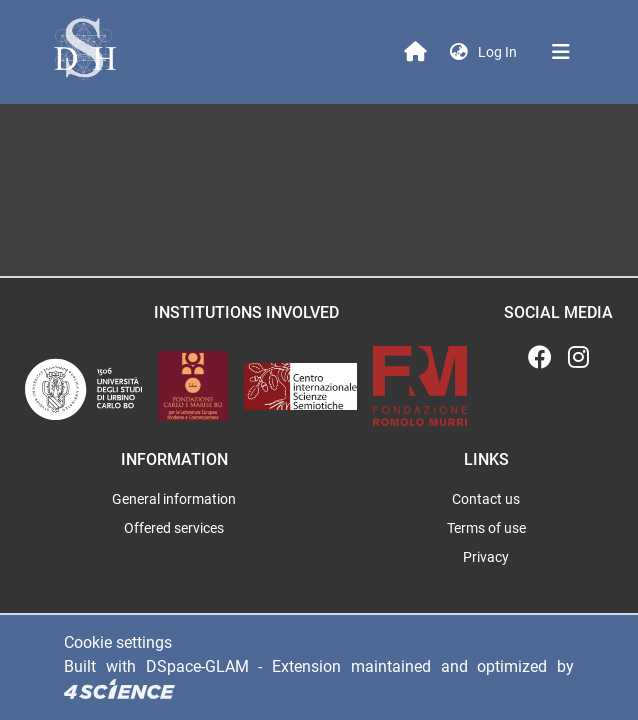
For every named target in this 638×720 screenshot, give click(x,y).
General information (174, 499)
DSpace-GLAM (197, 666)
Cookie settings (118, 642)
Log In (499, 52)
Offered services (174, 528)
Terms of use (486, 528)
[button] (459, 52)
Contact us (486, 499)
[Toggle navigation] (561, 52)
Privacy (486, 557)
